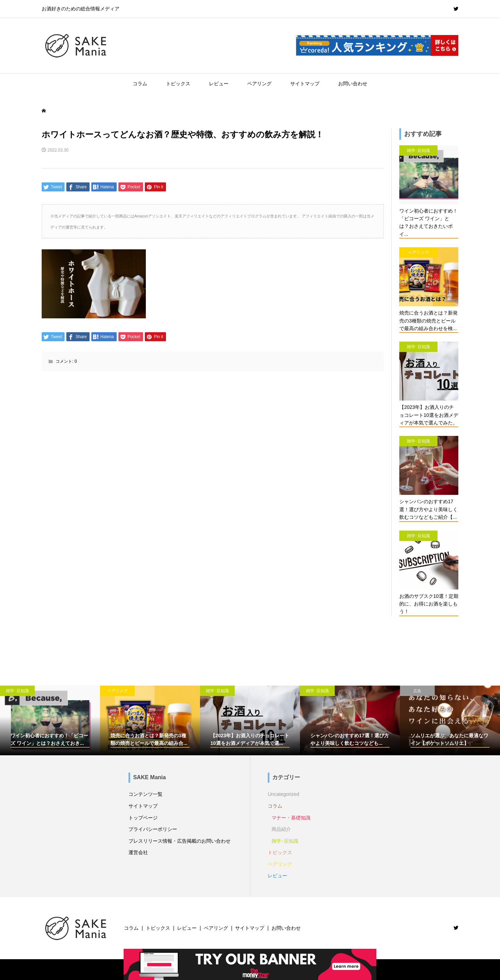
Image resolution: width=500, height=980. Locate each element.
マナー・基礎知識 (291, 818)
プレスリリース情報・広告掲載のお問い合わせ (180, 841)
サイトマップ (305, 84)
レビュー (219, 84)
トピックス (178, 84)
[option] (50, 721)
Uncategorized (283, 794)
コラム (140, 84)
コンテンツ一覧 (145, 794)
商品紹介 (281, 829)
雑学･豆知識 (285, 841)
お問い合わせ (353, 84)
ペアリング (259, 84)
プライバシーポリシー (153, 829)
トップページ (143, 818)
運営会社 (138, 852)
